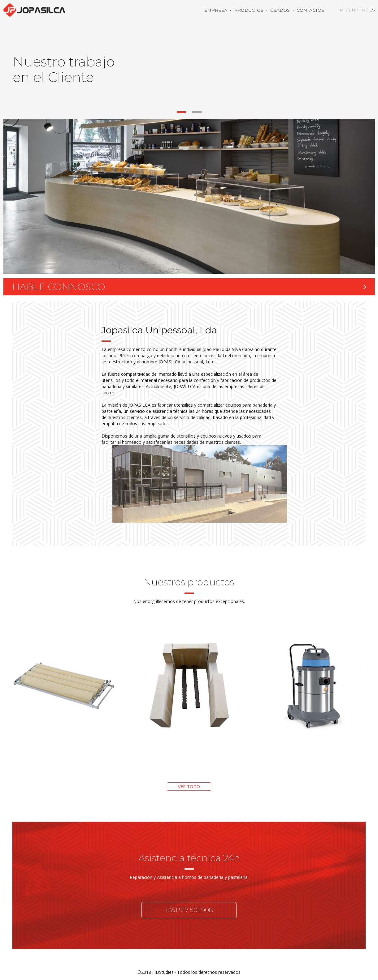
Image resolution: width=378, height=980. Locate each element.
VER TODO (189, 787)
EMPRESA (216, 10)
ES (372, 10)
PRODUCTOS (249, 10)
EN (352, 10)
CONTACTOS (310, 10)
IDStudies (164, 972)
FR (362, 10)
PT (342, 10)
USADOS (280, 10)
